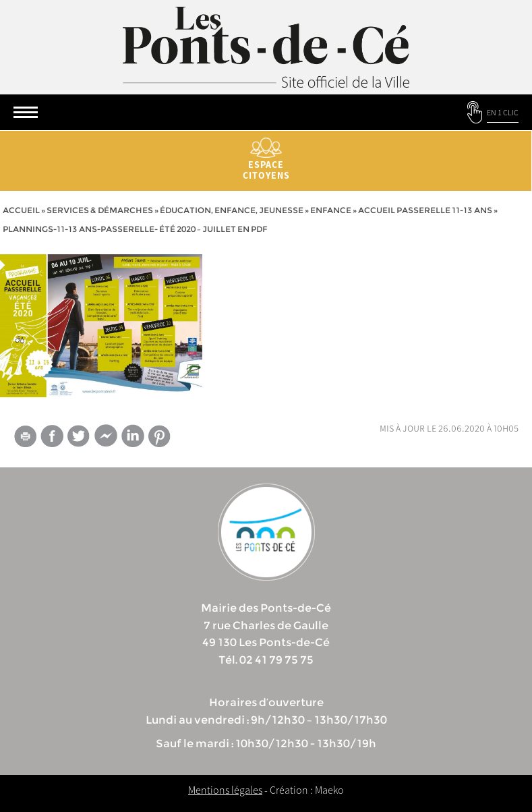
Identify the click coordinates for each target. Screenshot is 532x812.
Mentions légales (225, 790)
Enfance (331, 210)
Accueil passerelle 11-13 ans (425, 210)
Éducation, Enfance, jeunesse (232, 210)
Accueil (21, 210)
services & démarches (100, 210)
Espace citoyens (266, 159)
